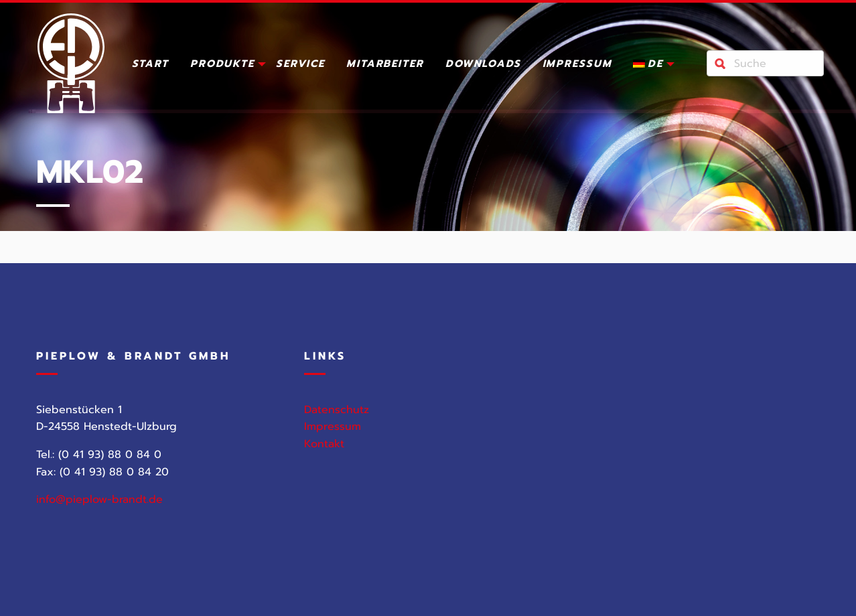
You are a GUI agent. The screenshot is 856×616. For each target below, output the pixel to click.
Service (300, 65)
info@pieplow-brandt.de (99, 499)
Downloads (483, 65)
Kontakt (324, 444)
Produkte (222, 65)
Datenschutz (337, 410)
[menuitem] (150, 67)
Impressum (577, 65)
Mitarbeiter (385, 65)
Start (150, 65)
